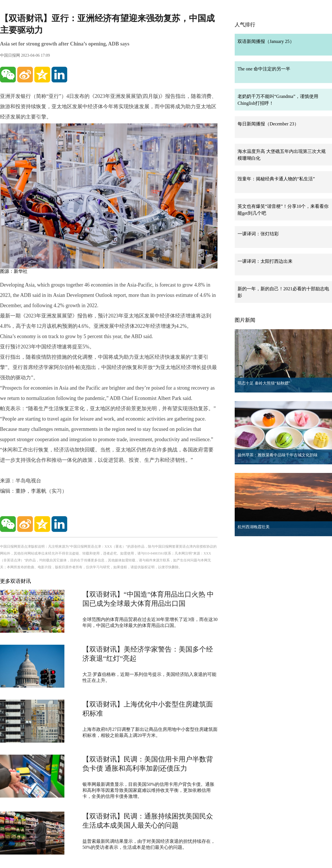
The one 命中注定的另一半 (264, 69)
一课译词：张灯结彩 (258, 234)
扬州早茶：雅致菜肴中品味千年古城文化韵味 (278, 455)
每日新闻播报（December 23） (268, 124)
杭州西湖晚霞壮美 (254, 527)
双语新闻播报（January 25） (266, 41)
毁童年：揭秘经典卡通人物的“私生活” (276, 179)
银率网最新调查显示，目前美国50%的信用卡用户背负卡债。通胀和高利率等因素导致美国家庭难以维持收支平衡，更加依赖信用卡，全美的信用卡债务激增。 (148, 790)
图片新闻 (245, 320)
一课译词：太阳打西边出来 (265, 261)
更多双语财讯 (15, 581)
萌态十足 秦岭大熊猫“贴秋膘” (264, 383)
